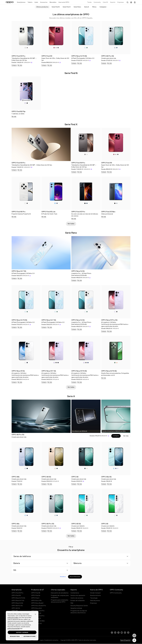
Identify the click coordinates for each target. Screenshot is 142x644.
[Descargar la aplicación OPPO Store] (134, 640)
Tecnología (94, 598)
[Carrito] (135, 2)
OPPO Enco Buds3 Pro (39, 606)
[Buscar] (128, 2)
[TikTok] (128, 632)
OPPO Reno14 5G (17, 603)
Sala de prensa (95, 601)
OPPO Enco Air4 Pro (38, 611)
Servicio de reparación (78, 595)
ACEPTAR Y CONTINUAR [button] (22, 632)
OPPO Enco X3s (36, 601)
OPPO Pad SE (36, 593)
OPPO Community (116, 593)
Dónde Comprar (95, 593)
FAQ (72, 603)
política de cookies (13, 618)
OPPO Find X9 (16, 595)
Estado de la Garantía (78, 601)
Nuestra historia (95, 595)
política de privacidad (14, 629)
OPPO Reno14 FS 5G (18, 598)
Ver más (20, 65)
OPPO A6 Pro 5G (17, 606)
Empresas (94, 603)
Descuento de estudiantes (60, 593)
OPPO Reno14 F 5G (18, 601)
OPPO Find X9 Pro (17, 593)
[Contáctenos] (134, 636)
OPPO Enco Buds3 (37, 603)
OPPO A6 (15, 611)
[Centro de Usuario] (131, 2)
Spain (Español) (125, 639)
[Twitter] (118, 632)
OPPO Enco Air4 (36, 608)
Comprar (14, 65)
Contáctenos (75, 593)
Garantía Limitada (76, 608)
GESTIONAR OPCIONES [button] (29, 636)
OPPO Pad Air (36, 595)
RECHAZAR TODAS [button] (15, 636)
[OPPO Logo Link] (10, 2)
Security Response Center (79, 606)
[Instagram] (125, 632)
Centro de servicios (77, 598)
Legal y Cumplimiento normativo (49, 639)
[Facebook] (112, 632)
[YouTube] (122, 632)
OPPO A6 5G (16, 608)
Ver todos (71, 224)
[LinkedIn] (115, 632)
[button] (35, 614)
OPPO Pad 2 (35, 598)
